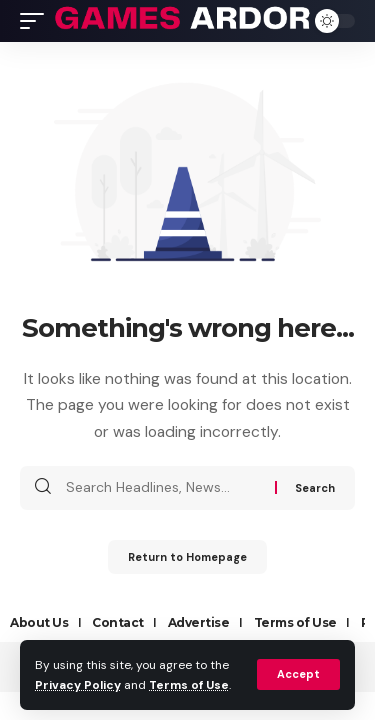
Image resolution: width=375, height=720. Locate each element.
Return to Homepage (187, 557)
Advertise (199, 622)
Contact (118, 622)
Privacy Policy (78, 685)
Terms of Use (189, 685)
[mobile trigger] (37, 21)
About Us (39, 622)
